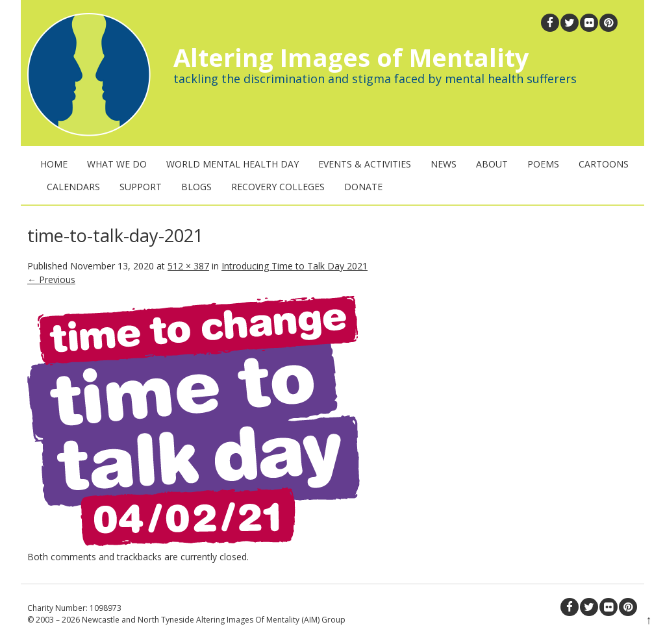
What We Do (117, 164)
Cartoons (604, 164)
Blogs (196, 187)
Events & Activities (365, 164)
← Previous (51, 279)
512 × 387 (188, 266)
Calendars (73, 187)
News (444, 164)
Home (54, 164)
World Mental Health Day (232, 164)
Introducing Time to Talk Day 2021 (295, 266)
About (492, 164)
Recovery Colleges (278, 187)
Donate (363, 187)
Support (141, 187)
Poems (543, 164)
